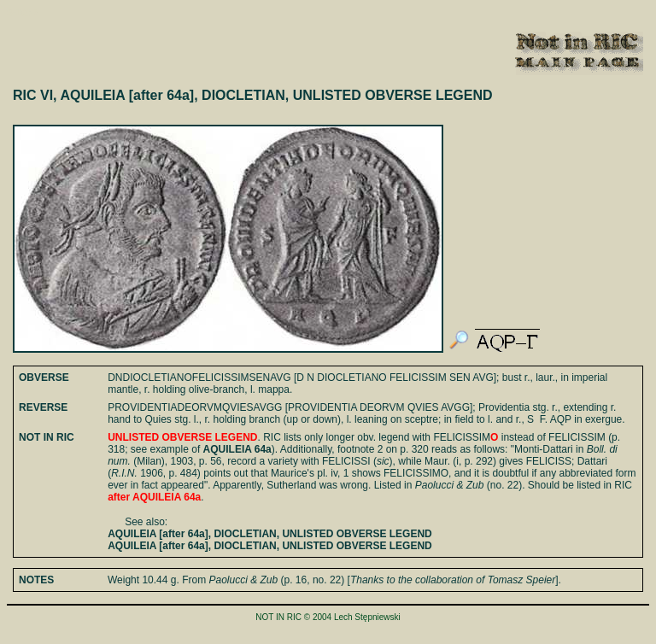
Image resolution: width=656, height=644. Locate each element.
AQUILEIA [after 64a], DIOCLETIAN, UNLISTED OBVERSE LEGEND (270, 534)
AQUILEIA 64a (237, 449)
